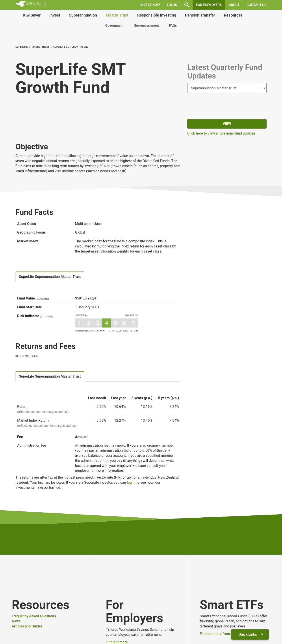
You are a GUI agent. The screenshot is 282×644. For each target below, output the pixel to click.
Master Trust (117, 15)
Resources (233, 15)
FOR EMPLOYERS (209, 5)
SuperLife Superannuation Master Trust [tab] (50, 277)
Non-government (146, 26)
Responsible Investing (157, 15)
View (227, 124)
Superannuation (83, 15)
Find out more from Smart (220, 634)
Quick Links (251, 634)
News (16, 621)
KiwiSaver (32, 15)
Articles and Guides (27, 626)
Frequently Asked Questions (34, 616)
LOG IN (172, 5)
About (234, 5)
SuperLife (21, 47)
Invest (55, 15)
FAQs (173, 26)
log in (131, 482)
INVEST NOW (150, 5)
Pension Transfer (200, 15)
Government (114, 26)
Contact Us (256, 5)
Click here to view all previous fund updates (221, 133)
